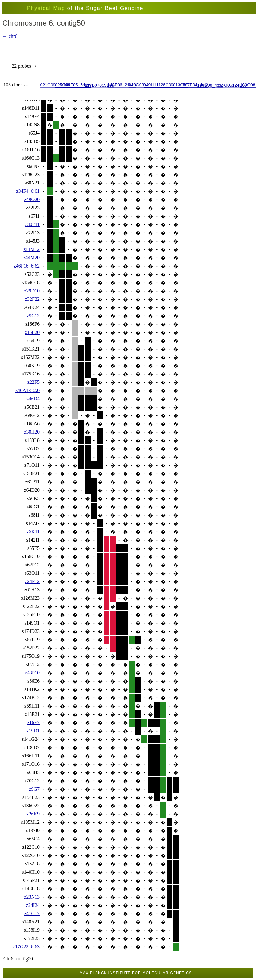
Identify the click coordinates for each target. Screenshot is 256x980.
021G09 (48, 85)
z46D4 (33, 399)
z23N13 (32, 897)
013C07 (181, 85)
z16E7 (33, 722)
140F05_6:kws (77, 85)
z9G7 (34, 789)
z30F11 (32, 224)
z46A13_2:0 (28, 390)
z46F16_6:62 (27, 266)
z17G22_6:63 (26, 947)
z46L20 (32, 332)
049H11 (151, 85)
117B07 (92, 85)
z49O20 (32, 199)
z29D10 (32, 291)
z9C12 (33, 316)
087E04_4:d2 (195, 85)
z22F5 (33, 382)
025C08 (63, 85)
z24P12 (32, 581)
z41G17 (32, 913)
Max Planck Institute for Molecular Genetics (136, 973)
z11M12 (32, 249)
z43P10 (32, 673)
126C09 (166, 85)
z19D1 (33, 731)
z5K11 (33, 532)
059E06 (107, 85)
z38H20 (32, 432)
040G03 (136, 85)
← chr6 (10, 36)
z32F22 (32, 299)
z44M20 (32, 258)
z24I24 (33, 905)
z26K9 (33, 814)
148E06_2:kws (122, 85)
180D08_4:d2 (210, 85)
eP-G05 (225, 85)
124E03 (239, 85)
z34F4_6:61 (28, 191)
